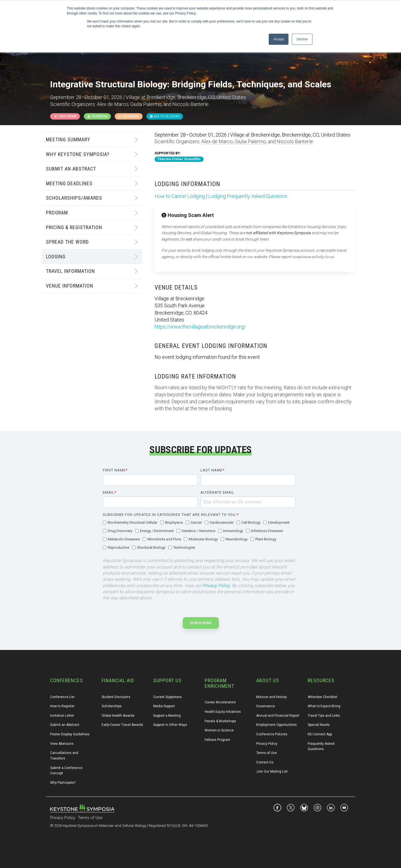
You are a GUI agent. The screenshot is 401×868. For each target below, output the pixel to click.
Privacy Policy (216, 586)
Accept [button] (279, 39)
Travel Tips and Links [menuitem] (324, 716)
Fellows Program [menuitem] (217, 740)
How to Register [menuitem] (62, 706)
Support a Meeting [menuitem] (167, 716)
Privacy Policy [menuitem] (267, 744)
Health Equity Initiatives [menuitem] (223, 712)
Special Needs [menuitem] (319, 725)
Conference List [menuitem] (62, 697)
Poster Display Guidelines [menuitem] (70, 734)
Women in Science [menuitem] (219, 730)
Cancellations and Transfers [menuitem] (65, 756)
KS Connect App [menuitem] (320, 734)
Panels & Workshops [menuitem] (220, 721)
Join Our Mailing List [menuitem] (272, 771)
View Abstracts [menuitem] (62, 744)
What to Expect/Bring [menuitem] (324, 706)
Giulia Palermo (250, 141)
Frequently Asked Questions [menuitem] (321, 746)
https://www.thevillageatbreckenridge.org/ (200, 327)
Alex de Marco (217, 141)
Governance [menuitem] (266, 706)
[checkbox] (199, 535)
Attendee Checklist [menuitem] (322, 697)
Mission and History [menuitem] (272, 697)
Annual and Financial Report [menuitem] (278, 716)
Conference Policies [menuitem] (272, 734)
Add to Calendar (165, 116)
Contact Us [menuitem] (265, 762)
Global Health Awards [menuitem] (118, 716)
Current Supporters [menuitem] (168, 697)
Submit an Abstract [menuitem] (65, 725)
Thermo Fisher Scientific (179, 159)
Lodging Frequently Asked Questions (248, 196)
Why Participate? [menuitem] (63, 783)
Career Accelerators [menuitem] (220, 702)
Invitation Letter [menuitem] (62, 716)
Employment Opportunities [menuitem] (277, 725)
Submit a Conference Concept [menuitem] (67, 771)
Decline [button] (302, 39)
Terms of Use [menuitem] (266, 753)
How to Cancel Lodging (180, 196)
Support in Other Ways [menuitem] (170, 725)
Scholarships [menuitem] (112, 706)
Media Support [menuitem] (164, 706)
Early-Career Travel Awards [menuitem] (122, 725)
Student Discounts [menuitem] (116, 697)
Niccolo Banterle (295, 141)
